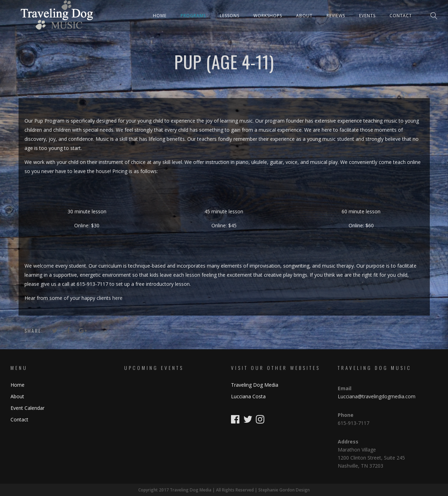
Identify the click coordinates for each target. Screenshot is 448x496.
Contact (401, 16)
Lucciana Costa (248, 396)
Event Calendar (27, 408)
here (117, 298)
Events (367, 16)
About (304, 16)
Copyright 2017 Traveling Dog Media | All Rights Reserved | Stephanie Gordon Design (224, 490)
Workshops (268, 16)
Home (160, 16)
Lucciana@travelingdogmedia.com (377, 396)
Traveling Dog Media (255, 385)
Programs (193, 16)
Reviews (336, 16)
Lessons (230, 16)
